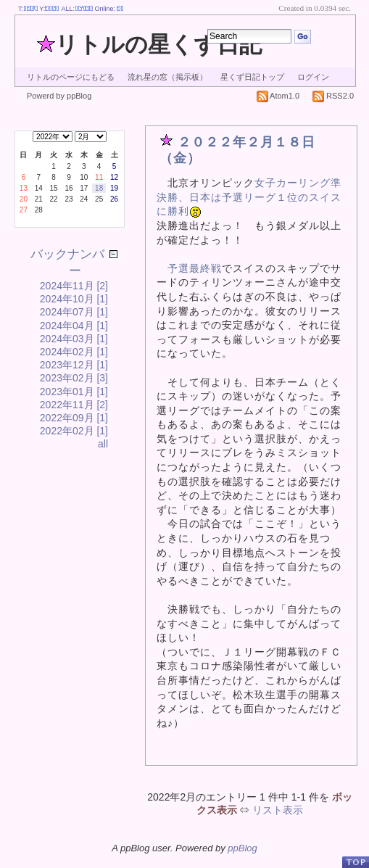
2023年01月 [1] (74, 392)
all (103, 444)
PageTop (355, 862)
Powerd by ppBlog (59, 96)
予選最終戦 (195, 268)
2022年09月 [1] (74, 418)
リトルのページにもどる (71, 77)
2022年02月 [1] (74, 431)
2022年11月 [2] (74, 405)
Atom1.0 (278, 96)
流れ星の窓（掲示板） (167, 77)
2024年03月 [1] (74, 339)
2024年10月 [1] (74, 299)
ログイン (313, 77)
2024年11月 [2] (74, 286)
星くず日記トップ (252, 77)
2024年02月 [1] (74, 352)
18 (99, 188)
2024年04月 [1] (74, 326)
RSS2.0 (333, 96)
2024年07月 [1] (74, 312)
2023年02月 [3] (74, 378)
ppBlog (242, 848)
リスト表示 (278, 810)
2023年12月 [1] (74, 365)
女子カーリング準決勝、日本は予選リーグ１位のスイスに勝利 (249, 197)
